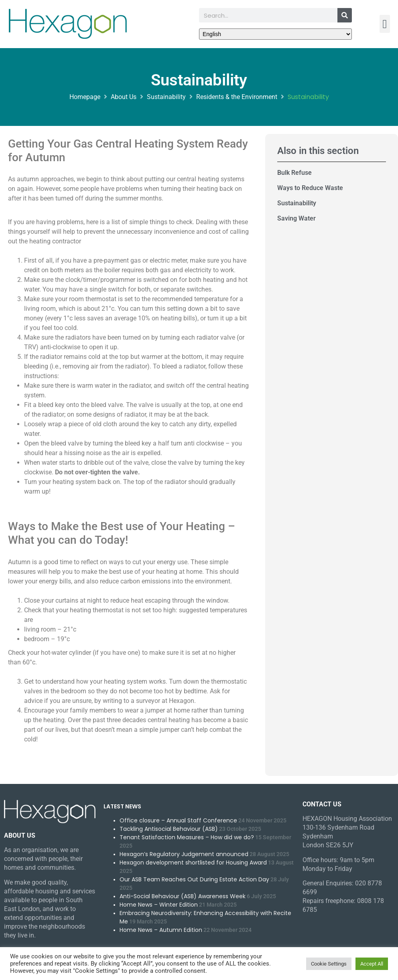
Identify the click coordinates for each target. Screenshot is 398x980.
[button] (385, 24)
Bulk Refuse (294, 173)
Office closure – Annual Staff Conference (178, 820)
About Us (124, 97)
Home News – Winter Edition (159, 905)
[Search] (345, 15)
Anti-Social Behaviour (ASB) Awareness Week (183, 896)
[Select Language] (275, 34)
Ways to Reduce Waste (310, 188)
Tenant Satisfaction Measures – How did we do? (187, 837)
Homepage (85, 97)
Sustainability (166, 97)
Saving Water (296, 218)
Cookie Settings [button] (329, 964)
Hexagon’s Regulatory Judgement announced (184, 854)
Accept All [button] (372, 964)
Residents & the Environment (237, 97)
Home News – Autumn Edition (161, 930)
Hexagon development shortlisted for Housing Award (193, 863)
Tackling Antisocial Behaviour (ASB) (169, 829)
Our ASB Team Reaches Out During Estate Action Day (194, 879)
